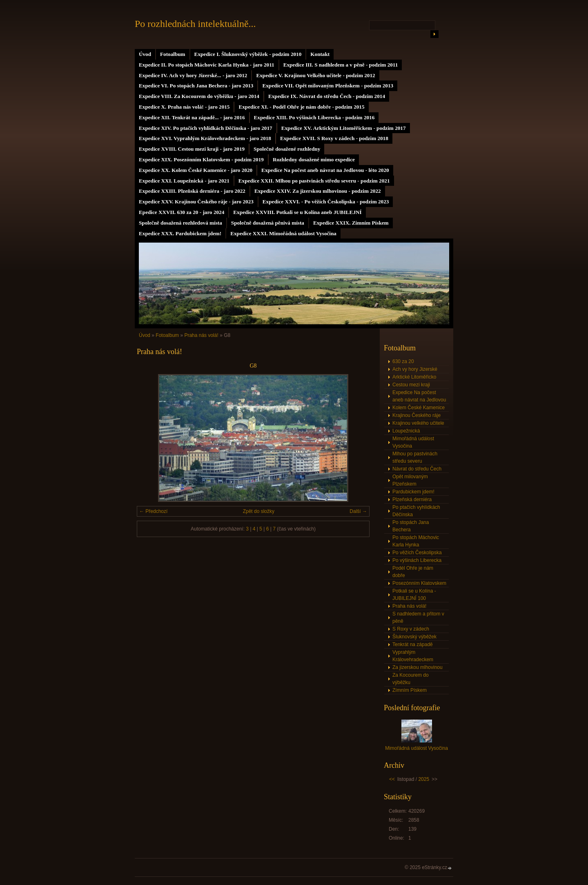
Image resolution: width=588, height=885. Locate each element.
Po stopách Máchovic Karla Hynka (416, 541)
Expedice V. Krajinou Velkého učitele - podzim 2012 (315, 75)
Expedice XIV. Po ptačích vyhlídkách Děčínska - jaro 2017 (206, 128)
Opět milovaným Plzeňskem (410, 480)
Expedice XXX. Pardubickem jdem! (180, 233)
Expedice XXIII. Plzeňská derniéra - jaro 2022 (192, 191)
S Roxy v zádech (411, 629)
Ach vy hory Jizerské (415, 369)
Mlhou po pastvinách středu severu (415, 457)
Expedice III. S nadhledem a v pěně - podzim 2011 (341, 65)
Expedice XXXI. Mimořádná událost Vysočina (283, 233)
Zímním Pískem (410, 690)
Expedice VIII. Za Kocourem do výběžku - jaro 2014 (199, 96)
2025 (424, 779)
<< (392, 779)
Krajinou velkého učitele (418, 423)
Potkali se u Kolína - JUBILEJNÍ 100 (414, 595)
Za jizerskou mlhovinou (418, 667)
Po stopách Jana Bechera (411, 526)
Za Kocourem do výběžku (411, 679)
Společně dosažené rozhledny (287, 149)
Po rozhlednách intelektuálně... (195, 24)
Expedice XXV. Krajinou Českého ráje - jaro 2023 (196, 202)
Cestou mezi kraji (411, 385)
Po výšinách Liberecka (417, 560)
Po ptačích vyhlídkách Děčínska (416, 511)
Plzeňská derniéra (412, 499)
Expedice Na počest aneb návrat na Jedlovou (419, 396)
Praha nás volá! (201, 335)
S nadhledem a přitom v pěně (418, 617)
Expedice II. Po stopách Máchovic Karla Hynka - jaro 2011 (207, 65)
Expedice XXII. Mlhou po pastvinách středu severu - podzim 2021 (314, 181)
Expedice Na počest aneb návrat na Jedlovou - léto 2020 (325, 170)
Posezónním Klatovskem (419, 583)
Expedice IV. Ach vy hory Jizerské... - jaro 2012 (193, 75)
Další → (358, 511)
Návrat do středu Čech (417, 469)
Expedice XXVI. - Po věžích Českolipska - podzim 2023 (326, 202)
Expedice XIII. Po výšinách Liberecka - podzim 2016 (314, 117)
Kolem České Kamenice (419, 408)
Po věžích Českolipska (417, 553)
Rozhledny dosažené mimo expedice (314, 159)
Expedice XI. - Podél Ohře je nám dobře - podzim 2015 (301, 107)
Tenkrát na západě (413, 644)
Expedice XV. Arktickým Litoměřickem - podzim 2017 (344, 128)
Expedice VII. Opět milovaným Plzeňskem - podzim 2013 (328, 86)
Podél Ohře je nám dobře (413, 572)
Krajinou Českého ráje (416, 415)
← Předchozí (153, 511)
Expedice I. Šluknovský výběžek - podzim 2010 (248, 54)
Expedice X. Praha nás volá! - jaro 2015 (184, 107)
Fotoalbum (173, 54)
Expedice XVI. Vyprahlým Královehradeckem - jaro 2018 (205, 138)
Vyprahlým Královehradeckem (413, 656)
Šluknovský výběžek (414, 637)
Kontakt (320, 54)
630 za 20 (403, 361)
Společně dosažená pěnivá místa (268, 223)
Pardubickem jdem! (413, 492)
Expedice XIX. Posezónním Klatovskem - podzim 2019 (201, 159)
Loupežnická (406, 431)
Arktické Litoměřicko (414, 377)
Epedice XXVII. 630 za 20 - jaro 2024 (182, 212)
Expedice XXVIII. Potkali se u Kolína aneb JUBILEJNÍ (297, 212)
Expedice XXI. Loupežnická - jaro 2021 (184, 181)
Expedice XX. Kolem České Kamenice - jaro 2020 (196, 170)
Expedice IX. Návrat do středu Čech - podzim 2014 (327, 96)
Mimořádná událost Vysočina (413, 442)
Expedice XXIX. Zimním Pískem (351, 223)
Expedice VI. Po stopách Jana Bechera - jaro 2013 (196, 86)
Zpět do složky (259, 511)
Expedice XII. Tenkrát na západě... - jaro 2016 (192, 117)
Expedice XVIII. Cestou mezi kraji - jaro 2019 (192, 149)
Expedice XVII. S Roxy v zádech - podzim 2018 (334, 138)
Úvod (145, 54)
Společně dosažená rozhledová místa (180, 223)
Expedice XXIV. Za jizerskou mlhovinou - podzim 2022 (318, 191)
